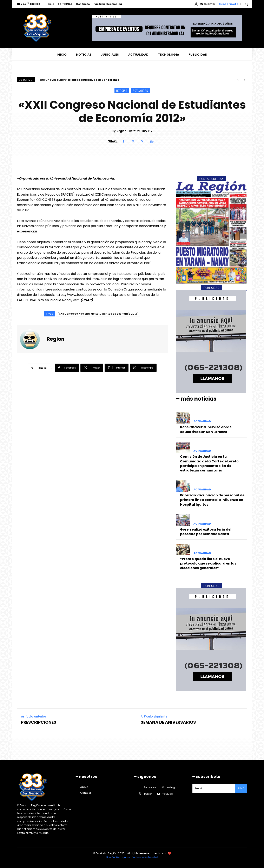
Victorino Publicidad (145, 857)
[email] (214, 789)
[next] (245, 80)
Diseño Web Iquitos (119, 857)
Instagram (173, 787)
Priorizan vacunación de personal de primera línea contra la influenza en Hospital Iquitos (212, 500)
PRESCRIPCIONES (39, 722)
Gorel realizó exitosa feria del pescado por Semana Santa (206, 532)
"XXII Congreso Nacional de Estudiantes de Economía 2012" (98, 314)
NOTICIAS (122, 91)
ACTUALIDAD (140, 91)
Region (121, 131)
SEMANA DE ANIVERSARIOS (168, 722)
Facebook (150, 787)
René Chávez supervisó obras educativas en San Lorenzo (78, 80)
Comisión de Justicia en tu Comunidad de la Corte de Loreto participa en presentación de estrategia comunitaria (209, 463)
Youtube (167, 794)
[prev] (238, 80)
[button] (246, 4)
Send (241, 788)
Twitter (148, 794)
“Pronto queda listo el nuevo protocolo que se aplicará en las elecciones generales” (208, 563)
